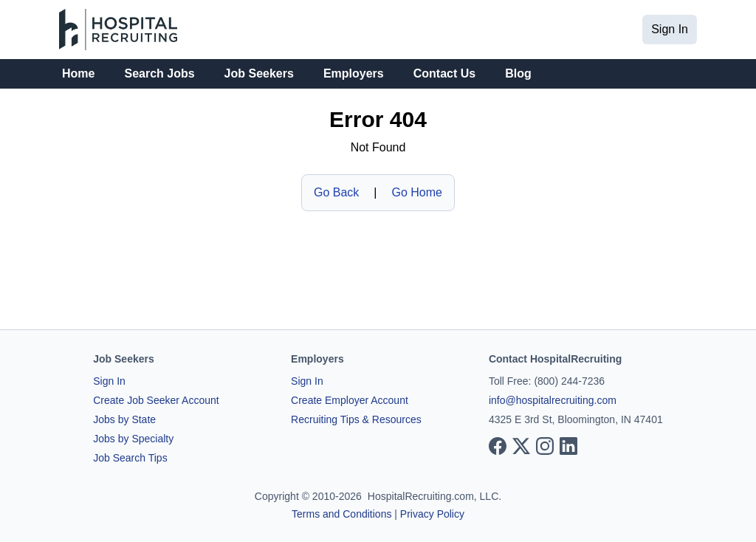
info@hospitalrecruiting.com (553, 400)
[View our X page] (521, 446)
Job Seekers (259, 73)
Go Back (336, 192)
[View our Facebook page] (498, 446)
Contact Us (444, 73)
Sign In (670, 29)
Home (78, 73)
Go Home (417, 192)
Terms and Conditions (341, 514)
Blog (518, 73)
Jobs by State (124, 419)
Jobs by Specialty (133, 439)
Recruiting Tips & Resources (356, 419)
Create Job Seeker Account (156, 400)
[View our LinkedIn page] (568, 446)
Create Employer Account (350, 400)
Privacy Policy (432, 514)
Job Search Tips (130, 458)
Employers (354, 73)
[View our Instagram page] (545, 446)
